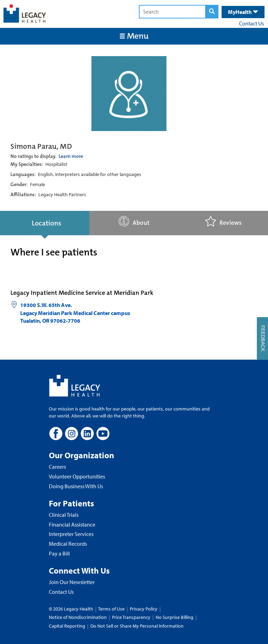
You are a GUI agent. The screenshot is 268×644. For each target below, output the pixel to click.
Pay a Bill (59, 553)
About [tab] (134, 221)
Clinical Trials (64, 515)
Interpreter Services (71, 534)
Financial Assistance (72, 524)
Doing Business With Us (76, 486)
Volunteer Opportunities (77, 476)
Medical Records (68, 544)
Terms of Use (112, 609)
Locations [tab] (46, 223)
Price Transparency (131, 617)
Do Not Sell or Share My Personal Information (137, 626)
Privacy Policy (144, 609)
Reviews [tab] (223, 221)
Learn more (71, 156)
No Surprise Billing (174, 617)
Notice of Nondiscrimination (78, 617)
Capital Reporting (67, 626)
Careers (57, 467)
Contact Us (251, 23)
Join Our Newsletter (72, 582)
